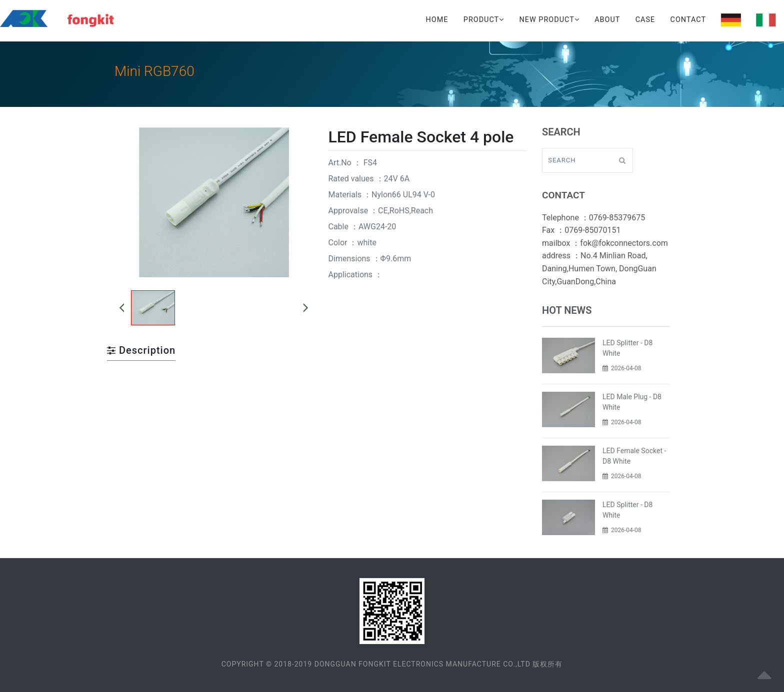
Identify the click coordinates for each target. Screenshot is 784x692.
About (607, 20)
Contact (688, 20)
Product (484, 20)
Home (437, 20)
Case (645, 20)
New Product (549, 20)
